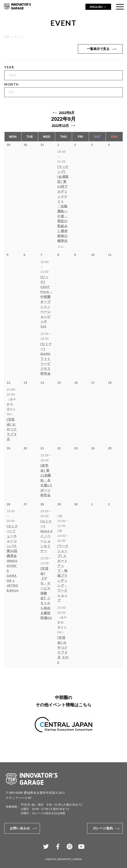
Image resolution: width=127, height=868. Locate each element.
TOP (7, 37)
